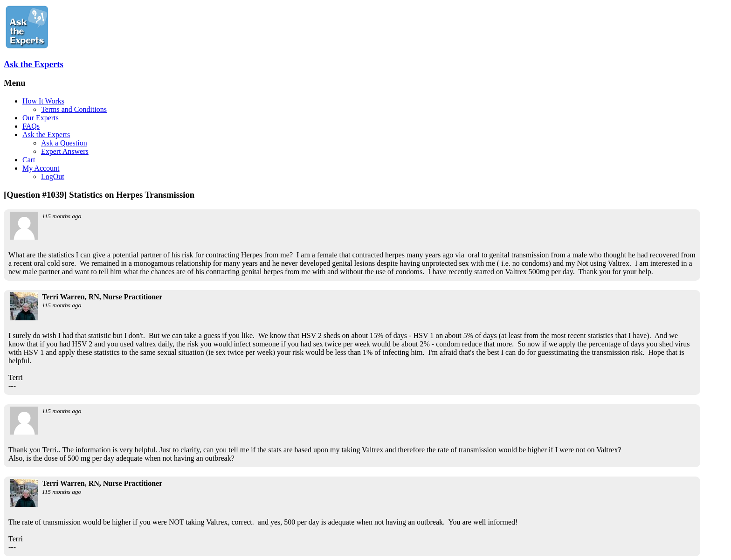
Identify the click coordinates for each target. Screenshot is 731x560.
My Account (41, 168)
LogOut (53, 176)
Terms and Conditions (74, 109)
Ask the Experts (34, 64)
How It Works (43, 101)
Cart (29, 160)
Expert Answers (65, 151)
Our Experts (41, 118)
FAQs (31, 126)
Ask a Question (64, 143)
